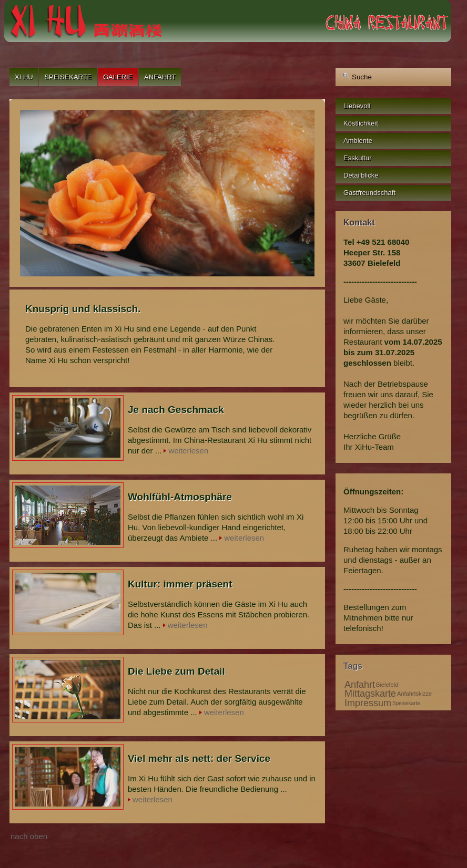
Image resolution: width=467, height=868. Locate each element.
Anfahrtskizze (414, 694)
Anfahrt (160, 77)
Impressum (368, 703)
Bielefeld (387, 685)
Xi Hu (24, 77)
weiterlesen (188, 451)
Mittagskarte (370, 694)
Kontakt (359, 223)
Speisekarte (68, 77)
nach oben (29, 836)
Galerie (118, 77)
